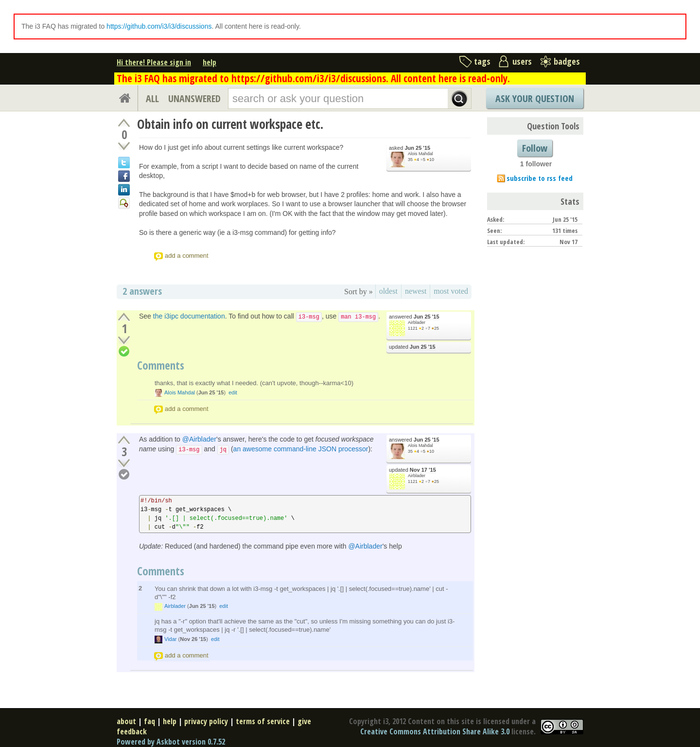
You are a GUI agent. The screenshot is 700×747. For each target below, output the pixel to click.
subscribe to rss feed (540, 178)
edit (233, 392)
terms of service (263, 721)
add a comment (187, 256)
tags (482, 61)
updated (412, 347)
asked (410, 148)
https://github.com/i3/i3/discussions (159, 26)
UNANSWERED (194, 98)
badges (567, 61)
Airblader (417, 322)
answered (414, 317)
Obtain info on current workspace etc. (230, 124)
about (126, 721)
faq (149, 721)
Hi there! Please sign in (154, 62)
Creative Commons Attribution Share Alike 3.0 (435, 731)
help (210, 62)
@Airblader (199, 439)
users (522, 61)
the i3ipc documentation (189, 316)
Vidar (170, 639)
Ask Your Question (535, 98)
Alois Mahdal (420, 154)
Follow (535, 148)
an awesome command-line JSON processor (301, 449)
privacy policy (206, 721)
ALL (152, 98)
